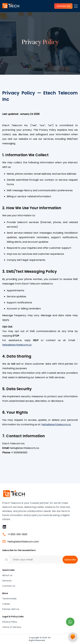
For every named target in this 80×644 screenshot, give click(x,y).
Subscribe (70, 560)
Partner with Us (11, 609)
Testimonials (9, 599)
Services (7, 581)
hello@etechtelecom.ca (17, 345)
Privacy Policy (10, 622)
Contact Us (9, 586)
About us (7, 575)
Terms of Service (12, 627)
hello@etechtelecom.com (23, 542)
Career (6, 604)
